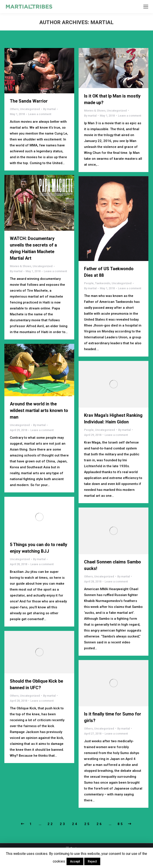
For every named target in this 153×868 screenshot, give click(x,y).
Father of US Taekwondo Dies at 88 (109, 272)
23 (63, 824)
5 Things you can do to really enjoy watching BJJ (39, 548)
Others (14, 109)
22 (51, 824)
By (49, 109)
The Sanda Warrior (29, 101)
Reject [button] (92, 861)
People (89, 283)
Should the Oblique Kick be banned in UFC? (36, 684)
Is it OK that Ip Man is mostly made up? (112, 99)
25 (87, 824)
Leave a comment (40, 114)
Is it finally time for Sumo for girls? (113, 717)
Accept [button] (75, 861)
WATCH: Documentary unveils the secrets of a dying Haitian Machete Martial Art (33, 248)
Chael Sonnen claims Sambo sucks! (113, 565)
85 (121, 824)
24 (75, 824)
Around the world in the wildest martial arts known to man (39, 410)
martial (102, 22)
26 (100, 824)
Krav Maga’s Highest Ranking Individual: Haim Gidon (113, 419)
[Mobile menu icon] (146, 7)
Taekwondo (103, 283)
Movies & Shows (95, 111)
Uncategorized (30, 109)
